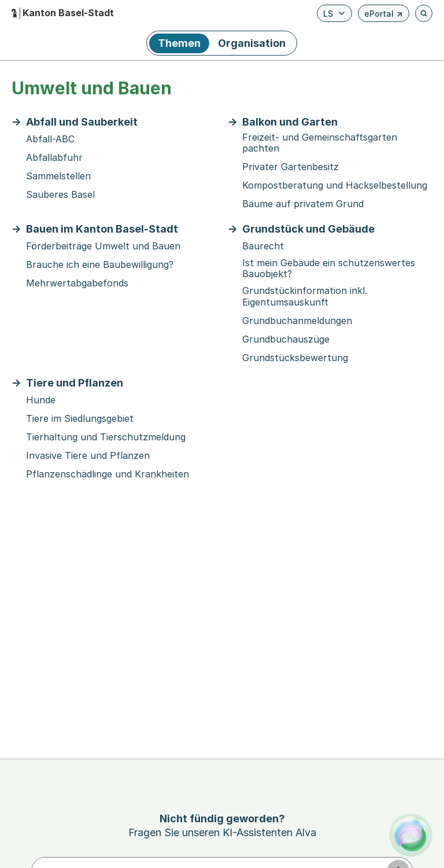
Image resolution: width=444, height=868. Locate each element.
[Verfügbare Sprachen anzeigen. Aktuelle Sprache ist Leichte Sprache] (334, 13)
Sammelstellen (58, 176)
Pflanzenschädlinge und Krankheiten (108, 474)
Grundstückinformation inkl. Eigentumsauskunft (305, 296)
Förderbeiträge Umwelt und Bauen (103, 246)
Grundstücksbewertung (295, 358)
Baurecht (263, 246)
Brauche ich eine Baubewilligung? (100, 265)
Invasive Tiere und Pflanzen (88, 456)
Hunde (41, 400)
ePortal (384, 15)
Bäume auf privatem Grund (303, 204)
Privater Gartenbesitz (291, 167)
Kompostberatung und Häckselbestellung (335, 185)
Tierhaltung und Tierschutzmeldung (106, 437)
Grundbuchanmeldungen (297, 321)
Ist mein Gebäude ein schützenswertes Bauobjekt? (329, 269)
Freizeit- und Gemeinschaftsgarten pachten (320, 143)
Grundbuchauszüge (286, 339)
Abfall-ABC (50, 139)
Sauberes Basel (60, 195)
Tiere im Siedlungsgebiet (80, 419)
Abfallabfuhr (54, 158)
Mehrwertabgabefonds (77, 283)
